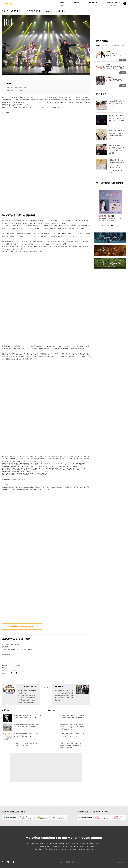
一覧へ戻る (46, 692)
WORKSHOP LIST (118, 183)
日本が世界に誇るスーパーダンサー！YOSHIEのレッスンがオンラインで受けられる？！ (28, 716)
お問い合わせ (75, 862)
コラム (13, 665)
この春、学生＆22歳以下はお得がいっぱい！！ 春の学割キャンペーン (26, 735)
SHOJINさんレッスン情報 (15, 91)
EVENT (77, 4)
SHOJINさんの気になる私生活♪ (17, 88)
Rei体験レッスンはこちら (22, 626)
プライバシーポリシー (59, 862)
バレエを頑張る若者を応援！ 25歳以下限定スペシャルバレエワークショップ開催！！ (27, 726)
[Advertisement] (30, 767)
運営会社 (68, 862)
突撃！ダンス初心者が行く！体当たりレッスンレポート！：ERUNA (27, 744)
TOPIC (62, 4)
